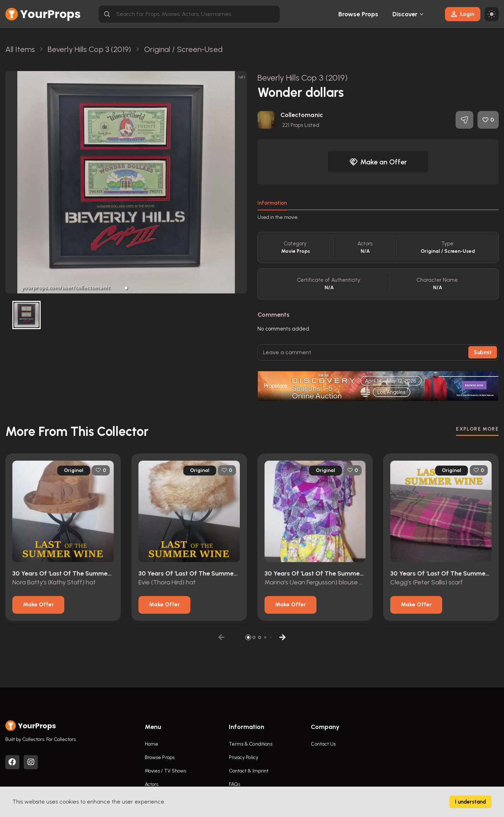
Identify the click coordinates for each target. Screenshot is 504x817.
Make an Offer (378, 162)
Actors (152, 784)
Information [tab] (272, 203)
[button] (126, 288)
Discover (405, 14)
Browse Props (358, 14)
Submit (483, 352)
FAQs (235, 784)
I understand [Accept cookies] (470, 802)
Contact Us (323, 744)
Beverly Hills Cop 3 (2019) (303, 78)
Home (152, 744)
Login (463, 14)
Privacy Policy (244, 757)
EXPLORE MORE (477, 429)
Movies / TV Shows (166, 771)
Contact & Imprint (249, 771)
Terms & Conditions (251, 744)
